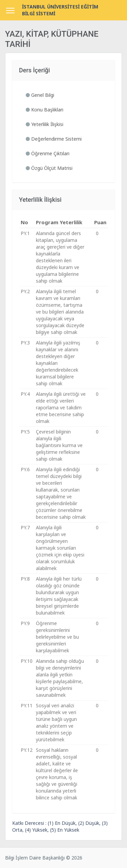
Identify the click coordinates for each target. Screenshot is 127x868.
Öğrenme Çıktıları (48, 153)
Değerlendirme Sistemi (54, 139)
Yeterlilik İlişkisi (45, 124)
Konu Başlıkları (45, 110)
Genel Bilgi (40, 95)
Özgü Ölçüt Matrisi (49, 168)
